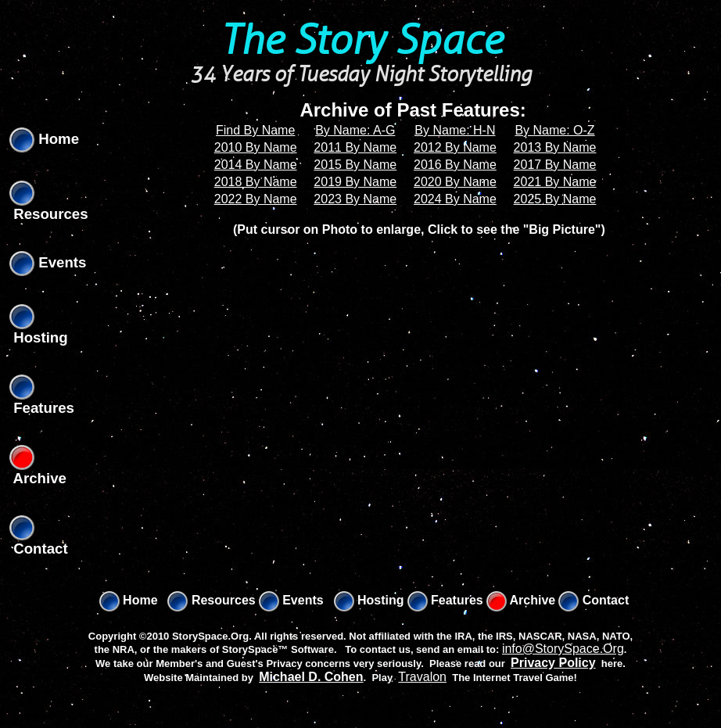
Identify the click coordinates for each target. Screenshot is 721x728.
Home (44, 139)
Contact (594, 600)
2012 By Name (455, 147)
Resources (211, 600)
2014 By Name (256, 165)
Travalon (422, 677)
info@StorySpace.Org (563, 649)
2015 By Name (355, 165)
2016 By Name (455, 165)
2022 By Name (256, 199)
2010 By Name (256, 147)
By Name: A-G (355, 130)
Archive (521, 600)
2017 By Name (555, 165)
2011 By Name (355, 147)
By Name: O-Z (554, 130)
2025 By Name (555, 199)
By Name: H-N (455, 130)
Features (445, 600)
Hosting (369, 600)
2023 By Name (355, 199)
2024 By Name (455, 199)
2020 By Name (455, 182)
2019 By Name (355, 182)
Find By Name (255, 130)
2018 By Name (256, 182)
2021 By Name (555, 182)
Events (48, 262)
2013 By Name (555, 147)
